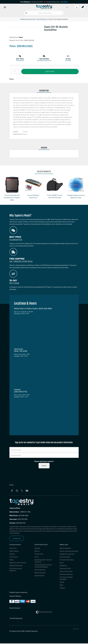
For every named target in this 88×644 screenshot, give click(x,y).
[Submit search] (26, 13)
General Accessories (66, 575)
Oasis (21, 37)
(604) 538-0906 (19, 515)
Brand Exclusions (40, 573)
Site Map (76, 629)
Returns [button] (68, 61)
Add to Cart (50, 71)
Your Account (14, 557)
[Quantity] (16, 71)
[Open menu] (5, 7)
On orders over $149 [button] (44, 61)
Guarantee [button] (20, 61)
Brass (62, 563)
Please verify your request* (44, 461)
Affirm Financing (40, 570)
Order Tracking (14, 551)
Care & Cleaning (42, 19)
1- (20, 512)
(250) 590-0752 (18, 523)
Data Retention (39, 576)
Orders (11, 560)
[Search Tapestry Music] (44, 13)
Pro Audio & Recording (67, 560)
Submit (44, 466)
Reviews (62, 588)
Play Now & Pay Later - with (57, 2)
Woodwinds (63, 566)
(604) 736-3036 (18, 519)
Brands (62, 583)
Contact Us (17, 538)
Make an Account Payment (18, 563)
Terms (37, 557)
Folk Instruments (65, 557)
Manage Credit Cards (16, 566)
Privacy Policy (39, 554)
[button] (20, 59)
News (62, 586)
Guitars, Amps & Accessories (69, 551)
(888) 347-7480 (26, 512)
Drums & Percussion (66, 572)
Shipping (37, 548)
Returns (37, 551)
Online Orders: (14, 512)
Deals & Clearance (65, 548)
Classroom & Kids (65, 569)
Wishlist (12, 554)
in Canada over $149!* (32, 2)
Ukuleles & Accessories (28, 19)
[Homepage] (44, 7)
